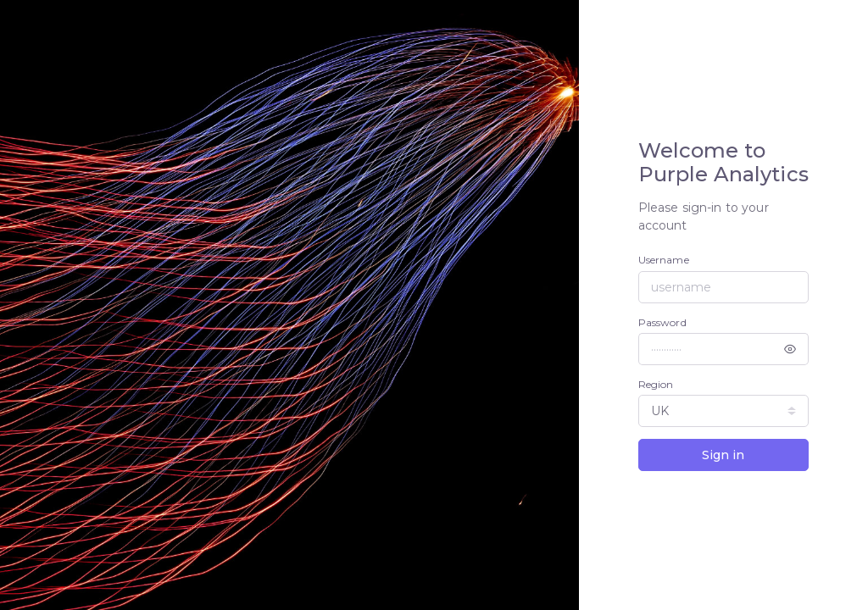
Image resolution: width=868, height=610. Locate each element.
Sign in (723, 455)
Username (664, 260)
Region (656, 384)
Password (662, 322)
